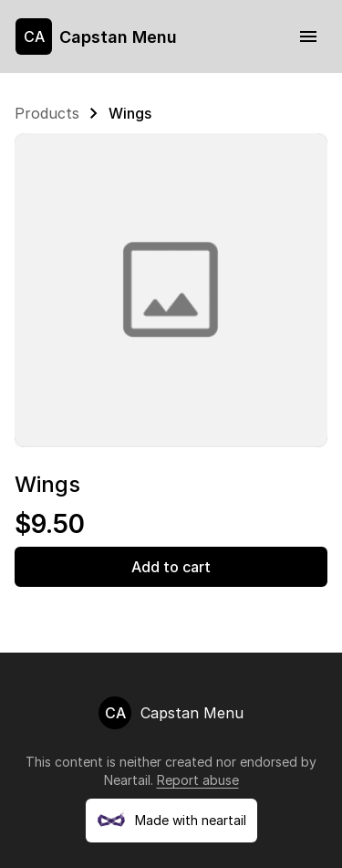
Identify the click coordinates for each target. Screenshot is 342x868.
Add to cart (171, 567)
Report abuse (198, 780)
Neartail (127, 780)
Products (47, 113)
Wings (130, 113)
